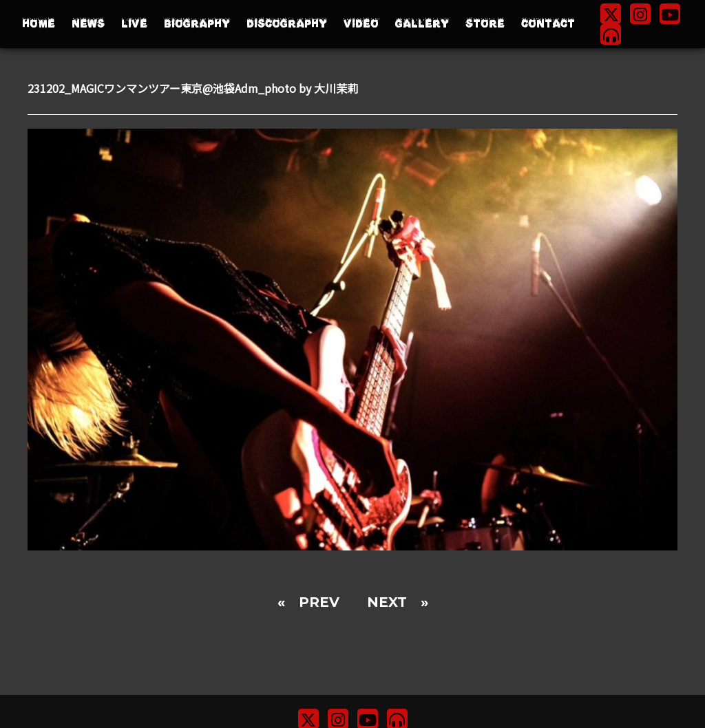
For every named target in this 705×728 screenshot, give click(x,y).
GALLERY (422, 24)
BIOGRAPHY (197, 24)
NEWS (88, 24)
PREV (319, 602)
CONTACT (548, 24)
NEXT (387, 602)
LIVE (134, 24)
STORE (485, 24)
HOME (39, 24)
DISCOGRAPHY (287, 24)
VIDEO (361, 24)
